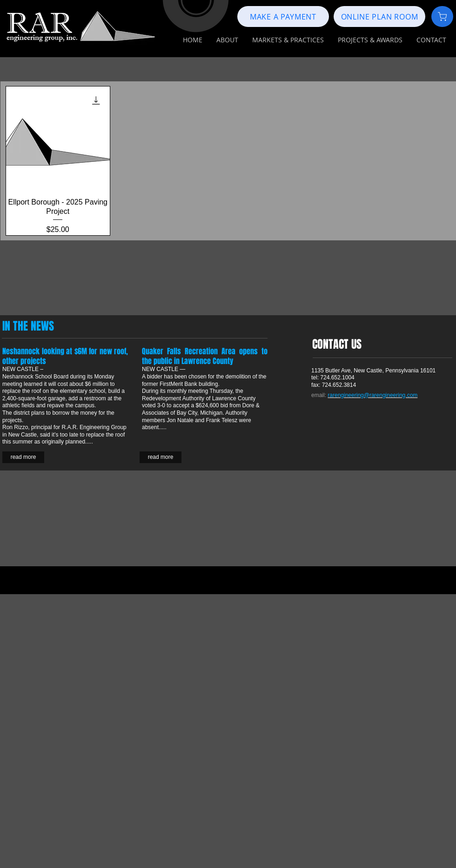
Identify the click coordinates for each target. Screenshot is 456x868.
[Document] (442, 17)
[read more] (161, 457)
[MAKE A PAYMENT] (283, 17)
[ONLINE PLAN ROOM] (379, 17)
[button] (227, 40)
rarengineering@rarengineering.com (372, 395)
